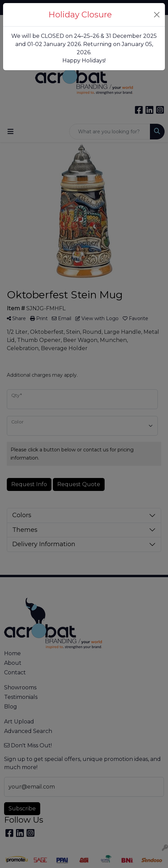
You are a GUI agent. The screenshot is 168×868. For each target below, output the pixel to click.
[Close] (157, 15)
